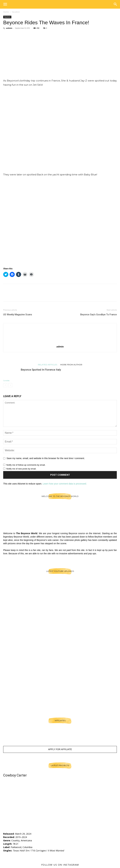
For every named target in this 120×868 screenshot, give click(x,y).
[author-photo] (60, 342)
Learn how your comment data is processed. (65, 484)
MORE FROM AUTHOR (71, 365)
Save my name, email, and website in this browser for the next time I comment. (46, 458)
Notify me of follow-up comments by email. (26, 465)
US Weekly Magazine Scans (18, 315)
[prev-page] (5, 385)
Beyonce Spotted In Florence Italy (41, 370)
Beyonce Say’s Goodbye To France (99, 315)
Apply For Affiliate (60, 749)
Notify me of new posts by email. (21, 469)
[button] (5, 4)
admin (9, 28)
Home (6, 12)
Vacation (16, 12)
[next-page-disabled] (10, 385)
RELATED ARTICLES (48, 365)
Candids (6, 381)
